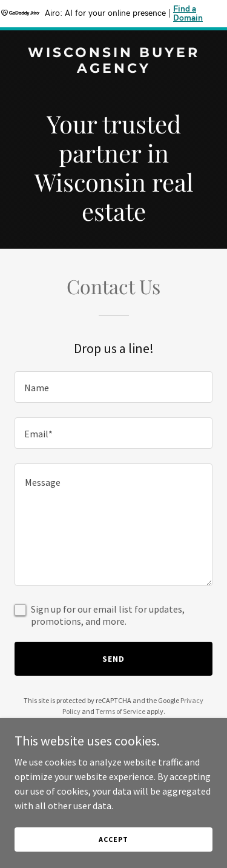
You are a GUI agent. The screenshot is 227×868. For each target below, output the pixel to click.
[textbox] (113, 387)
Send (113, 659)
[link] (113, 69)
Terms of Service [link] (120, 711)
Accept (113, 839)
